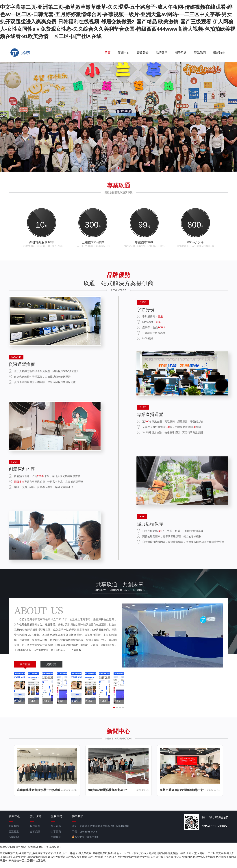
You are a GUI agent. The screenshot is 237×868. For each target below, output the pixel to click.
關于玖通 (181, 53)
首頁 (108, 53)
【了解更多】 (76, 656)
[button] (113, 168)
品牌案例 (162, 53)
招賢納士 (219, 53)
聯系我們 (200, 53)
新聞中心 (124, 53)
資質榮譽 (143, 53)
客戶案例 (25, 670)
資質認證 (51, 670)
